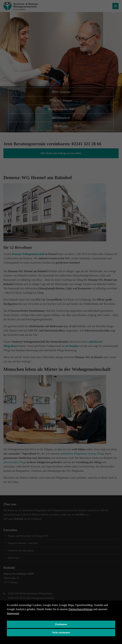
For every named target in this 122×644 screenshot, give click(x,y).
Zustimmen (61, 624)
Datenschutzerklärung (81, 609)
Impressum (13, 613)
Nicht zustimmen (61, 632)
